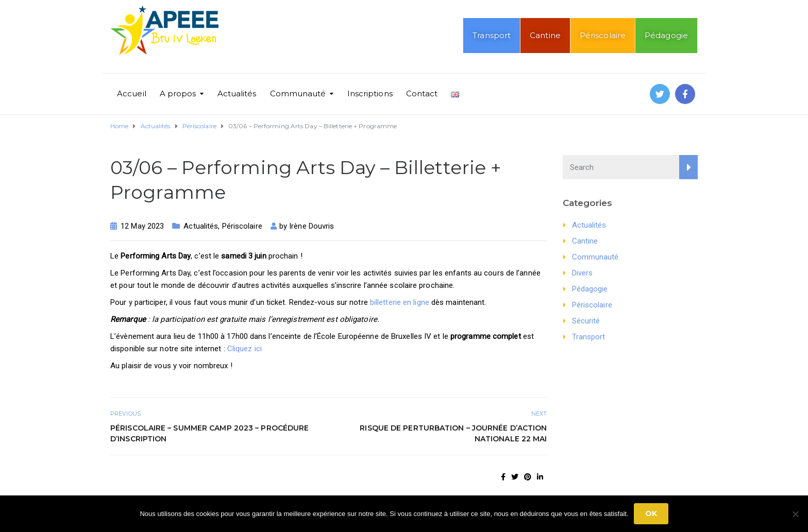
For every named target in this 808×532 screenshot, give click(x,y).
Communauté (298, 93)
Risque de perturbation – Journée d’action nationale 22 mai (453, 433)
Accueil (132, 93)
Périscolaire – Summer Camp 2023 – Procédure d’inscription (209, 433)
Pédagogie (666, 35)
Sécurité (586, 321)
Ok (651, 513)
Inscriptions (370, 93)
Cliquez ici (245, 349)
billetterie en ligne (400, 302)
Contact (422, 93)
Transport (492, 35)
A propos (178, 93)
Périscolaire (603, 35)
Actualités (237, 93)
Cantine (545, 35)
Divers (583, 273)
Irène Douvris (312, 226)
